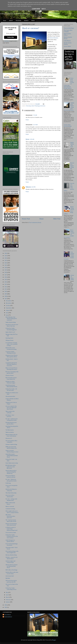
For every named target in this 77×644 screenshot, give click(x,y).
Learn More (36, 9)
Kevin (27, 139)
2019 (6, 270)
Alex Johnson (8, 615)
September (9, 308)
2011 (6, 289)
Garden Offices (8, 51)
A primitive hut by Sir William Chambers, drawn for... (11, 364)
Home (5, 21)
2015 (6, 280)
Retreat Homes (54, 38)
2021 (6, 265)
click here (7, 41)
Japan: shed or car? (10, 332)
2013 (6, 284)
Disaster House (10, 375)
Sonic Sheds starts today (12, 463)
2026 (6, 253)
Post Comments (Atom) (35, 223)
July (7, 313)
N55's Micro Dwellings (11, 570)
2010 (6, 292)
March (8, 597)
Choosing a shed (30, 106)
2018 (6, 272)
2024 (6, 258)
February (8, 600)
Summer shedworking (11, 444)
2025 (6, 256)
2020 (6, 268)
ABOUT (11, 21)
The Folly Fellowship (11, 493)
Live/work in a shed (11, 533)
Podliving (8, 483)
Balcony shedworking (11, 555)
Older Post (57, 219)
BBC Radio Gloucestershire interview (10, 516)
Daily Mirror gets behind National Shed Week (12, 456)
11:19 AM (35, 125)
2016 (6, 277)
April (7, 595)
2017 (6, 275)
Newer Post (26, 219)
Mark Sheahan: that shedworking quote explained (11, 319)
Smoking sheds (9, 338)
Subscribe (11, 37)
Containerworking (10, 509)
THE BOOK (18, 21)
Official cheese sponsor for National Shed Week (12, 566)
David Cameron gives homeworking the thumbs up (11, 472)
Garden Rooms (10, 50)
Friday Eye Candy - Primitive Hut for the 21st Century (12, 536)
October (8, 306)
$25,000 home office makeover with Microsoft (11, 467)
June (7, 315)
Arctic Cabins (67, 46)
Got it (44, 9)
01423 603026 (11, 53)
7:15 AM (35, 115)
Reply (27, 120)
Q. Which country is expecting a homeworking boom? (12, 529)
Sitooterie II (9, 438)
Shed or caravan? (31, 28)
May (7, 592)
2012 (6, 287)
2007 (6, 299)
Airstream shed (10, 576)
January (8, 602)
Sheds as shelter (10, 432)
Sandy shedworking (11, 322)
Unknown (28, 187)
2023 (6, 260)
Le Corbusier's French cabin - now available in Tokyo (12, 344)
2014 (6, 282)
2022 (6, 263)
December (9, 301)
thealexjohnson (8, 617)
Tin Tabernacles (10, 430)
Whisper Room (10, 340)
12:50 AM (32, 139)
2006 (6, 605)
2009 (6, 294)
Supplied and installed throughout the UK (11, 52)
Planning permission (40, 106)
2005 (6, 607)
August (8, 310)
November (9, 303)
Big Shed (8, 578)
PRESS (33, 21)
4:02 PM (33, 187)
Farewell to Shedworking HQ (72, 166)
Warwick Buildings (69, 28)
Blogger (54, 640)
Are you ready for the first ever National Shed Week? (11, 408)
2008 (6, 296)
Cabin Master (67, 41)
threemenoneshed (10, 396)
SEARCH (26, 21)
